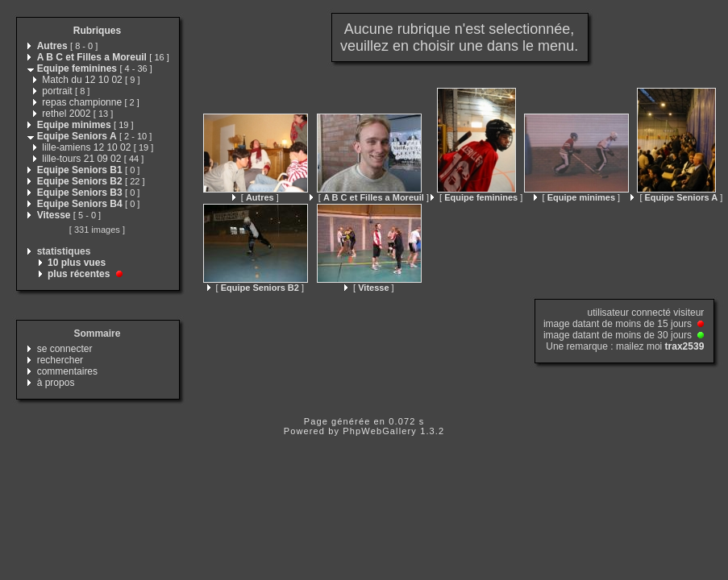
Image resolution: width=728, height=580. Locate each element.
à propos (56, 383)
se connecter (65, 349)
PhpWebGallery (380, 431)
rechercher (60, 360)
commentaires (67, 371)
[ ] (256, 197)
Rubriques (97, 31)
